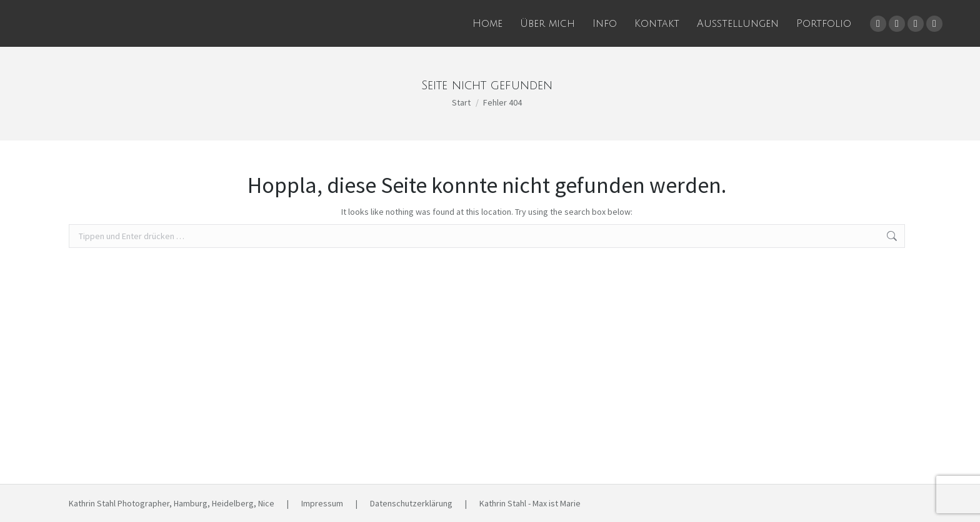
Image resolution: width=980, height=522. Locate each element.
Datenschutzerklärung (411, 503)
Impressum (322, 503)
